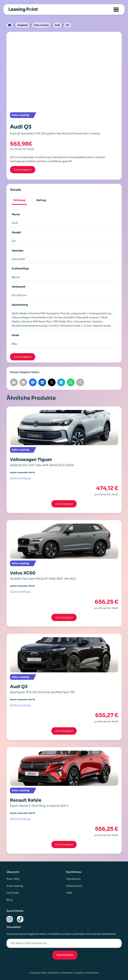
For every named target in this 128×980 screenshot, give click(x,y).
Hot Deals (13, 893)
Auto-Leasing (41, 25)
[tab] (19, 201)
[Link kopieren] (80, 382)
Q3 (68, 25)
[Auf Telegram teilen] (61, 382)
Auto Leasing (15, 886)
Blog (9, 900)
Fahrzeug (19, 200)
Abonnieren (65, 955)
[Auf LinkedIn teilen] (42, 382)
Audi (57, 25)
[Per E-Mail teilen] (14, 382)
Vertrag (41, 200)
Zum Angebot (64, 504)
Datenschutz (74, 886)
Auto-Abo (13, 879)
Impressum (73, 879)
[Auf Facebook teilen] (33, 382)
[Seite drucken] (23, 382)
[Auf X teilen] (52, 382)
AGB (69, 893)
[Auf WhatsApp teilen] (71, 382)
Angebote (22, 25)
